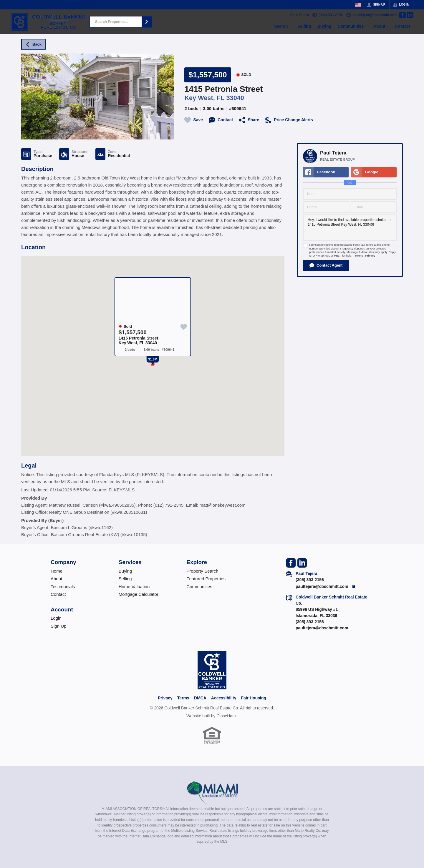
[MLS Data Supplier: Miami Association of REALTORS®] (212, 793)
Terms (359, 256)
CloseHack (226, 716)
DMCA (200, 698)
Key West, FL (204, 98)
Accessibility (224, 698)
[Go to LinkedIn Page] (410, 15)
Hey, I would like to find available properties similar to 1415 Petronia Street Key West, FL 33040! (350, 228)
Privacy (370, 256)
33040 (235, 98)
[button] (147, 22)
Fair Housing (254, 698)
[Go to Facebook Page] (403, 15)
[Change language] (358, 5)
